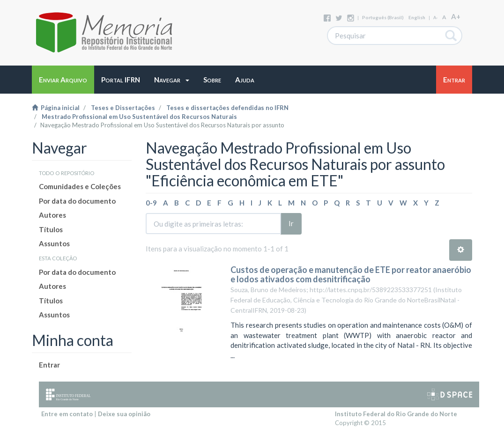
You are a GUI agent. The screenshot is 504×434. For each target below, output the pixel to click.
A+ (456, 16)
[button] (172, 80)
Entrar (49, 365)
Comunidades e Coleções (80, 186)
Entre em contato (67, 414)
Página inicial (56, 108)
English (417, 17)
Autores (52, 215)
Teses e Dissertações (123, 108)
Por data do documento (77, 201)
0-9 (151, 203)
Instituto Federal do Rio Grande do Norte (396, 414)
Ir (291, 223)
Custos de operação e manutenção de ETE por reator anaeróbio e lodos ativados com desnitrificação (351, 274)
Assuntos (54, 243)
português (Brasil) (383, 17)
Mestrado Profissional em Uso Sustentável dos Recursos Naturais (139, 117)
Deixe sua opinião (124, 414)
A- (435, 18)
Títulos (51, 229)
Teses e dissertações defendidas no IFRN (227, 108)
